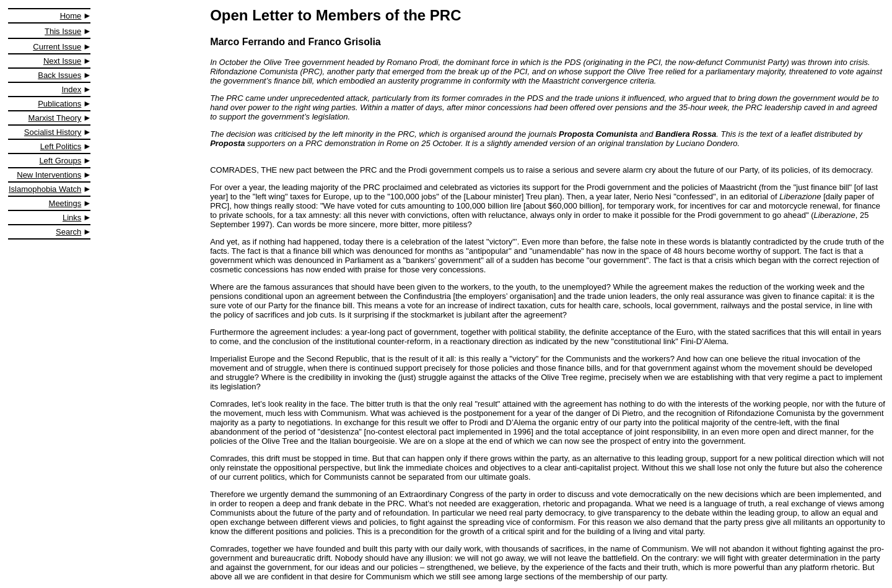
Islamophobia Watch (45, 189)
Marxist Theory (55, 118)
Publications (59, 104)
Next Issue (62, 61)
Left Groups (60, 161)
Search (68, 232)
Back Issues (59, 75)
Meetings (65, 203)
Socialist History (53, 132)
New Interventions (49, 175)
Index (72, 89)
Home (71, 16)
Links (72, 218)
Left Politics (61, 146)
